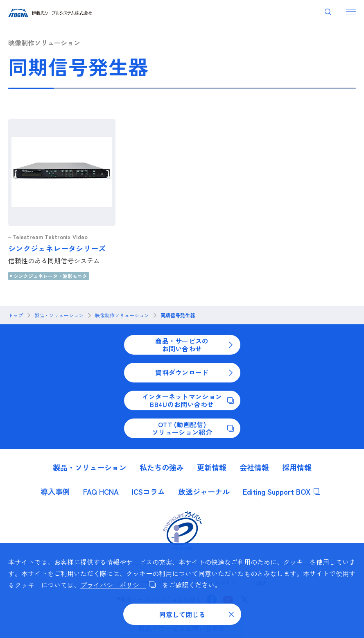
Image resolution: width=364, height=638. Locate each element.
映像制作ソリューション (122, 315)
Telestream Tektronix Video (50, 237)
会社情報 (254, 467)
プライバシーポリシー (118, 585)
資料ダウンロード (194, 372)
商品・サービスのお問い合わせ (194, 344)
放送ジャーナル (204, 491)
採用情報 (297, 467)
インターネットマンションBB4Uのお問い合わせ (188, 400)
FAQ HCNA (101, 491)
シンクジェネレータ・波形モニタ (50, 276)
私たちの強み (162, 467)
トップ (16, 315)
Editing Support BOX (281, 491)
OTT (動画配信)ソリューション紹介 (193, 428)
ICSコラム (148, 491)
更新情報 (212, 467)
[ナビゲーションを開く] (351, 11)
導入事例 (55, 491)
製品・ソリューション (59, 315)
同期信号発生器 (178, 315)
